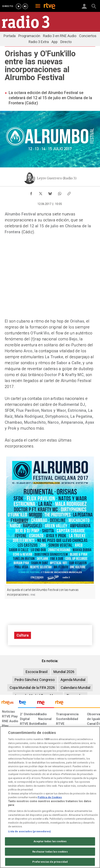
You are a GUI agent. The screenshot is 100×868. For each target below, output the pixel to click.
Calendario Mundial (76, 688)
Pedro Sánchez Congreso (35, 680)
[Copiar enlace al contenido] (69, 193)
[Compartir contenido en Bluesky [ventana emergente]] (50, 193)
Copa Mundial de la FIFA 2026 (32, 688)
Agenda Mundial (73, 680)
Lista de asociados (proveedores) (29, 831)
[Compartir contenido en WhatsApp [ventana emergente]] (60, 193)
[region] (50, 797)
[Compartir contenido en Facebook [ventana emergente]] (31, 193)
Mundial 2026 (64, 672)
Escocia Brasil (37, 672)
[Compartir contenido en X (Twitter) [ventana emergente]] (41, 193)
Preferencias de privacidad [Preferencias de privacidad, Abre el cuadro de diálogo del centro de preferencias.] (50, 862)
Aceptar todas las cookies (50, 841)
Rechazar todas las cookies (50, 852)
